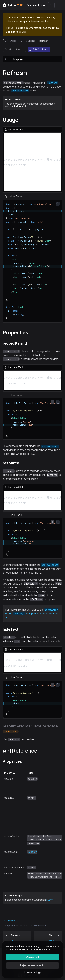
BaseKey (32, 852)
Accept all (32, 957)
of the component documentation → (32, 614)
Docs (13, 41)
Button (50, 900)
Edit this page (9, 920)
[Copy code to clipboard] (58, 204)
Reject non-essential (32, 965)
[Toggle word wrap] (53, 402)
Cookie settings (32, 972)
